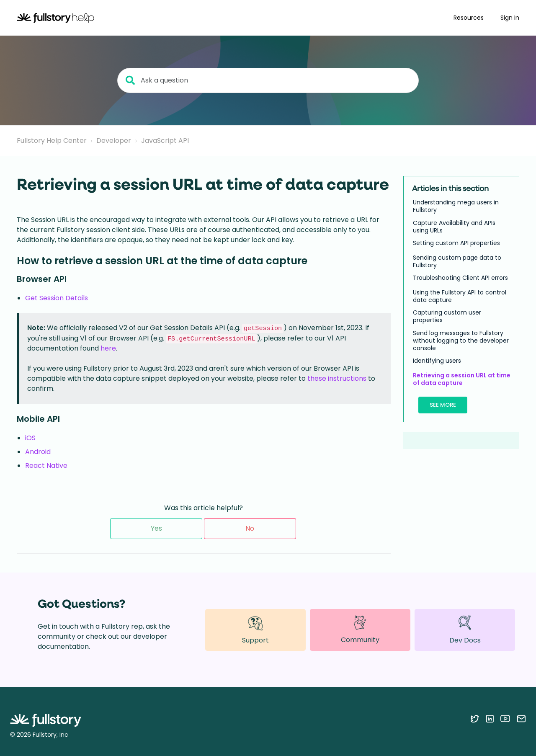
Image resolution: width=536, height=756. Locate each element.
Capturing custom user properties (447, 316)
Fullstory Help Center (52, 141)
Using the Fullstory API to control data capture (460, 296)
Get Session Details (57, 298)
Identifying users (437, 361)
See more (443, 405)
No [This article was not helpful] (250, 528)
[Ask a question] (268, 80)
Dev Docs (465, 630)
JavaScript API (165, 141)
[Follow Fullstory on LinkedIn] (490, 718)
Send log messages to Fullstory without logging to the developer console (461, 341)
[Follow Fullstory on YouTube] (505, 718)
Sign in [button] (510, 18)
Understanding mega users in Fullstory (456, 206)
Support (255, 630)
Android (38, 452)
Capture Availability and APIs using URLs (454, 227)
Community (360, 630)
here (108, 348)
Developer (114, 141)
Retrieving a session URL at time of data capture (462, 379)
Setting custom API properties (456, 243)
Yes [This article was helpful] (156, 528)
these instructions (337, 378)
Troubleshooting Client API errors (460, 278)
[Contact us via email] (521, 718)
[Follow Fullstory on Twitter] (475, 718)
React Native (46, 466)
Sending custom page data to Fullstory (457, 261)
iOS (30, 438)
